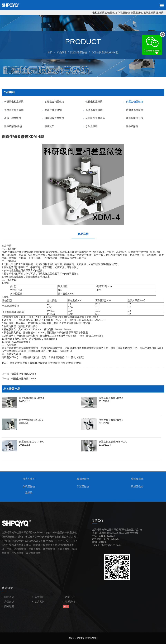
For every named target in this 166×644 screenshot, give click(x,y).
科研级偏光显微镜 (53, 118)
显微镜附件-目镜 (134, 118)
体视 (45, 549)
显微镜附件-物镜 (12, 126)
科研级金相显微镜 (13, 102)
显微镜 (160, 13)
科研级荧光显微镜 (94, 118)
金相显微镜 (98, 13)
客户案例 (38, 602)
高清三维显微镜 (11, 118)
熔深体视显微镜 (133, 110)
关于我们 (38, 597)
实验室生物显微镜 (13, 110)
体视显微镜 (124, 13)
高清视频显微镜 (93, 110)
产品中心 (69, 597)
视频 (74, 549)
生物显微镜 (111, 13)
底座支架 (48, 126)
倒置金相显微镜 (93, 102)
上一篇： (19, 374)
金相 (16, 549)
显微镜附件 (131, 126)
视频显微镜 (149, 13)
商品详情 (83, 234)
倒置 (60, 549)
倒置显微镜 (137, 13)
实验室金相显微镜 (53, 102)
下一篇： (19, 379)
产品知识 (8, 602)
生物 (19, 252)
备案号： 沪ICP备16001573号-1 (83, 638)
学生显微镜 (90, 126)
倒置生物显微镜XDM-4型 (105, 52)
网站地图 (8, 606)
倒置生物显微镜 (78, 52)
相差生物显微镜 (52, 110)
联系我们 (69, 602)
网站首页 (8, 597)
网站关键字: (29, 479)
